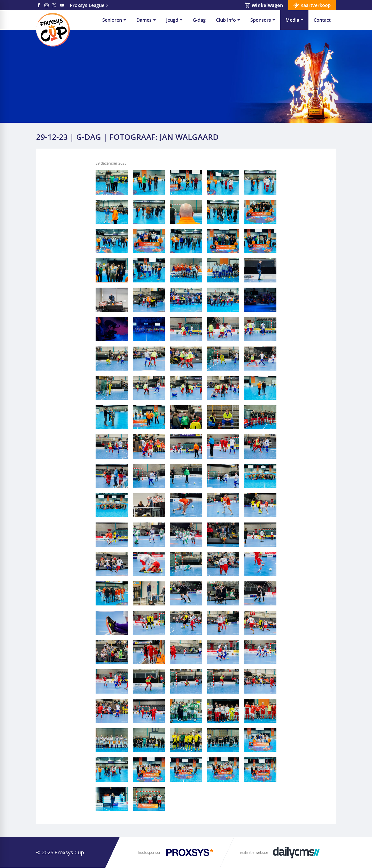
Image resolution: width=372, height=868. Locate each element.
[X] (54, 5)
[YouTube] (62, 5)
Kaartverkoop (316, 5)
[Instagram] (47, 5)
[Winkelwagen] (264, 5)
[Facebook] (39, 5)
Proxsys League (87, 5)
